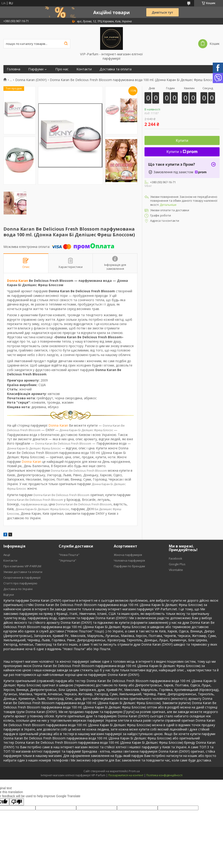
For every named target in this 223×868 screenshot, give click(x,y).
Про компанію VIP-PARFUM (22, 566)
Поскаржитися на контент (126, 775)
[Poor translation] (17, 802)
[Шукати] (66, 44)
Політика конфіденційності (164, 775)
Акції (7, 555)
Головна (14, 69)
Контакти (84, 69)
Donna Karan (18, 281)
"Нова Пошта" (69, 555)
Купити (182, 141)
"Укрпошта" (67, 560)
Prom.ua (134, 771)
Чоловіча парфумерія (129, 560)
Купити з (182, 152)
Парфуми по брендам (129, 566)
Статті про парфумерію (20, 583)
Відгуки (9, 595)
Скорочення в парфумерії (22, 578)
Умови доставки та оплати (23, 572)
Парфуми (36, 69)
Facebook (176, 558)
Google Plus (177, 564)
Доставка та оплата (116, 69)
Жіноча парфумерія (128, 555)
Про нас (62, 69)
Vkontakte (176, 570)
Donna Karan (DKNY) (31, 80)
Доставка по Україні (18, 589)
